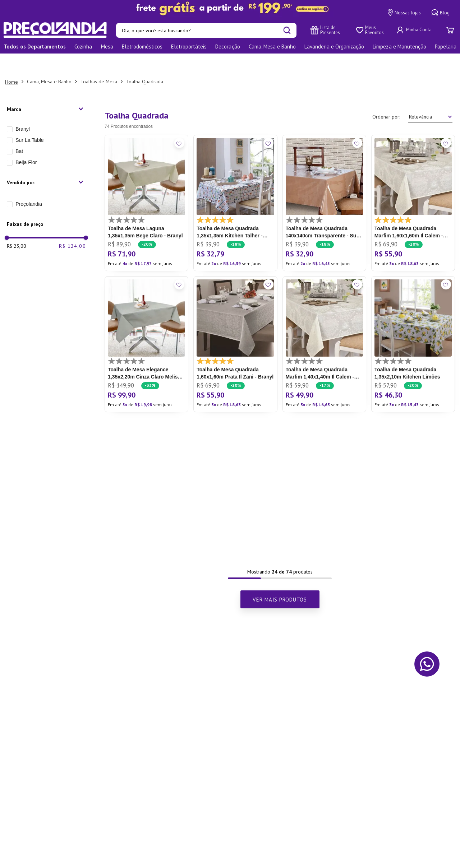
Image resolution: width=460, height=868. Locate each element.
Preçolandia (29, 184)
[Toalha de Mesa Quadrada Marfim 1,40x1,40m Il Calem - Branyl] (324, 324)
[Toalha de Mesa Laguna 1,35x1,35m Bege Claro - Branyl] (146, 182)
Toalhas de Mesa (99, 61)
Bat (19, 131)
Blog (441, 13)
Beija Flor (26, 142)
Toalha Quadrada (145, 61)
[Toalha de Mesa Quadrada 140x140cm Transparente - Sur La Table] (324, 182)
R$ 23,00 (17, 226)
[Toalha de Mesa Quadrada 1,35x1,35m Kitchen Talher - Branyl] (235, 182)
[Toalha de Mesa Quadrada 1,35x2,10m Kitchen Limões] (413, 324)
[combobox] (206, 30)
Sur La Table (29, 120)
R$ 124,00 (72, 226)
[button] (46, 89)
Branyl (23, 108)
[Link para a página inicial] (11, 61)
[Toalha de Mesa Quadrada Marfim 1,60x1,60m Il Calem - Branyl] (413, 182)
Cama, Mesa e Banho (49, 61)
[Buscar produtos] (287, 30)
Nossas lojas (404, 13)
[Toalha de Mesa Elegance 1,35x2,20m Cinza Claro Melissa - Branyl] (146, 324)
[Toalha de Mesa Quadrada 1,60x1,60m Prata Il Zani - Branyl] (235, 324)
